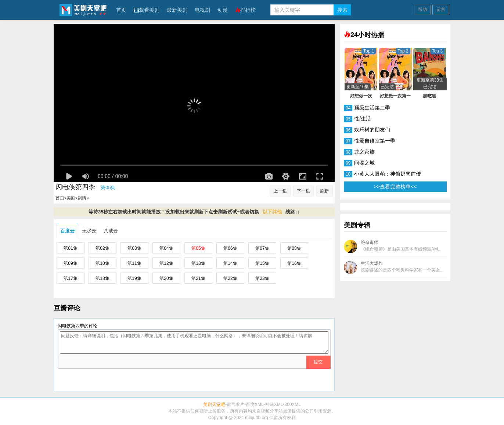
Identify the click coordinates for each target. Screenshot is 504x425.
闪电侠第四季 (75, 187)
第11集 (134, 263)
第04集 (166, 248)
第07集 (262, 248)
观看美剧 (147, 10)
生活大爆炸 (393, 267)
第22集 (230, 278)
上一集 (280, 191)
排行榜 (245, 10)
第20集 (166, 278)
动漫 (223, 10)
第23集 (262, 278)
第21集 (198, 278)
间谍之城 (364, 163)
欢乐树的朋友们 (372, 130)
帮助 (422, 10)
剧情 (83, 198)
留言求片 (235, 404)
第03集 (134, 248)
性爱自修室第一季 (375, 141)
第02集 (102, 248)
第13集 (198, 263)
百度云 (67, 231)
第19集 (134, 278)
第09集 (70, 263)
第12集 (166, 263)
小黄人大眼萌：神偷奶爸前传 (388, 174)
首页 (121, 10)
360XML (293, 404)
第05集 (198, 248)
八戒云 (111, 231)
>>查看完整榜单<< (395, 187)
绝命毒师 (392, 246)
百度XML (255, 404)
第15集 (262, 263)
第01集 (70, 248)
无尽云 (89, 231)
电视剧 (202, 10)
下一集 (303, 191)
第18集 (102, 278)
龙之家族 (364, 152)
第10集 (102, 263)
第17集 (70, 278)
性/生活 (363, 119)
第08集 (294, 248)
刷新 (324, 191)
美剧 (71, 198)
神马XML (274, 404)
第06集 (230, 248)
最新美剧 (177, 10)
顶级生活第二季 (372, 108)
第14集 (230, 263)
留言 (441, 10)
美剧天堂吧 (83, 10)
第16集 (294, 263)
